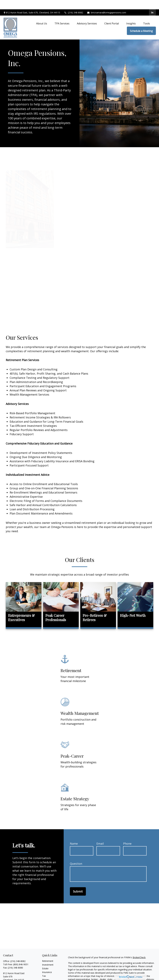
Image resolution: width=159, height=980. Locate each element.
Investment (48, 955)
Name (74, 834)
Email (100, 834)
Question (76, 854)
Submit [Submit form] (78, 882)
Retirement (48, 952)
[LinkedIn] (152, 3)
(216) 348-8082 (74, 3)
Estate (45, 959)
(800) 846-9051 (21, 955)
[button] (42, 14)
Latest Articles (49, 978)
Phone (127, 834)
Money (46, 970)
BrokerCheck (139, 948)
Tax (44, 967)
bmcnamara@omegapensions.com (107, 3)
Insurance (47, 963)
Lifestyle (46, 974)
